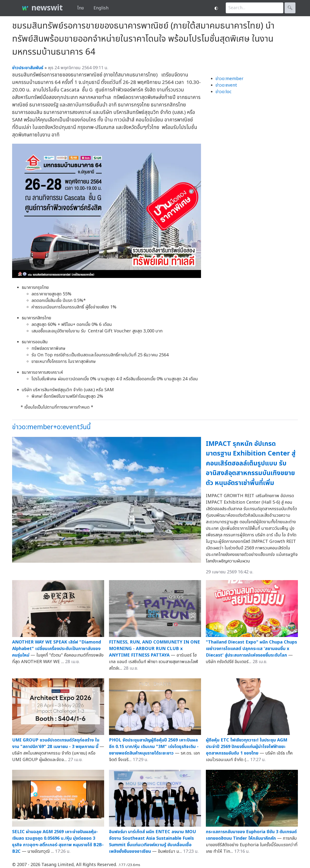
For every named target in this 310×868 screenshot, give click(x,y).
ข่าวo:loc (224, 92)
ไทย (81, 8)
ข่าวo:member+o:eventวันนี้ (51, 427)
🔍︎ (290, 8)
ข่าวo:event (226, 85)
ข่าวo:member (229, 79)
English (101, 8)
